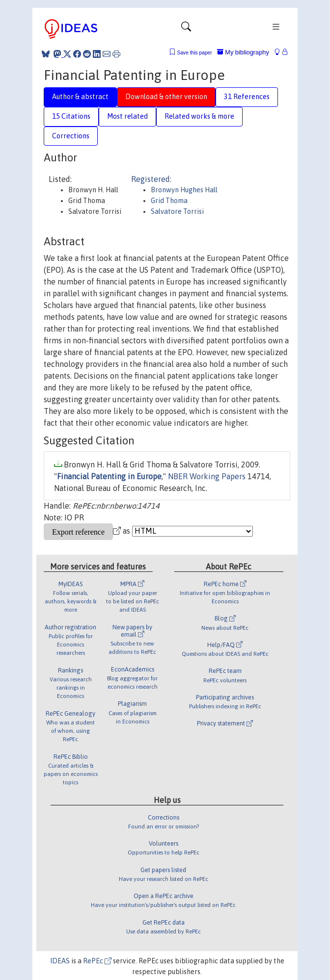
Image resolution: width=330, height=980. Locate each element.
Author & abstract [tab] (80, 97)
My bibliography (243, 52)
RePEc (97, 961)
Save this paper (195, 53)
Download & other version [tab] (166, 97)
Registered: (151, 179)
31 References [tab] (247, 97)
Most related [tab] (127, 116)
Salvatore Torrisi (177, 211)
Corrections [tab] (71, 136)
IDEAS (60, 961)
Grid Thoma (169, 201)
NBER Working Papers (207, 476)
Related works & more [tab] (199, 116)
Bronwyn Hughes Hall (184, 190)
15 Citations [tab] (71, 116)
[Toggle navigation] (186, 29)
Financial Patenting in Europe (109, 476)
